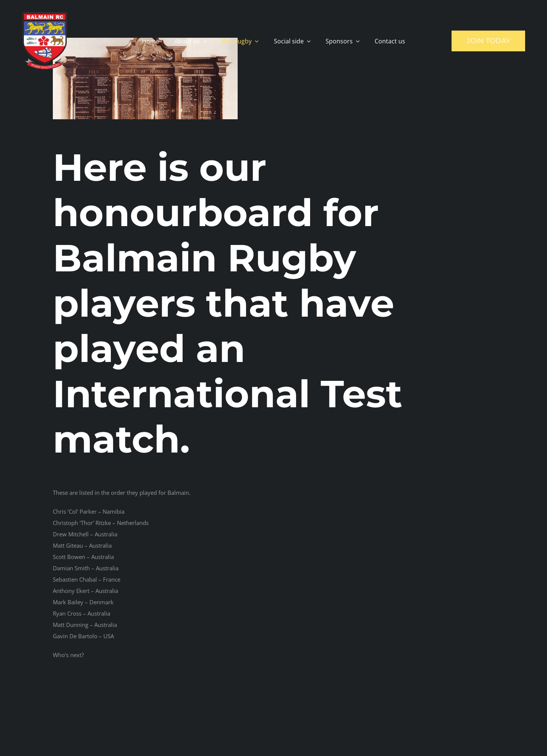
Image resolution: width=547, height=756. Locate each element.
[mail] (487, 733)
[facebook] (449, 733)
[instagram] (468, 733)
